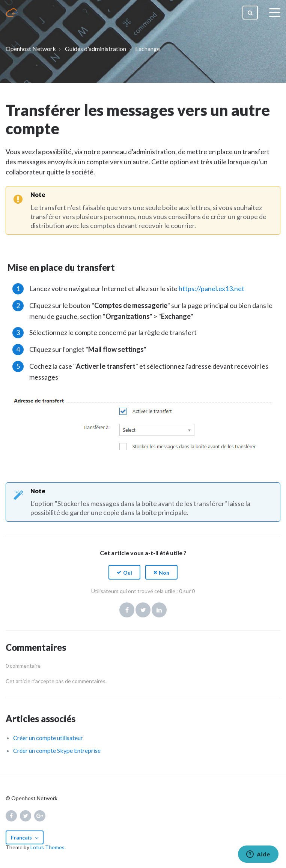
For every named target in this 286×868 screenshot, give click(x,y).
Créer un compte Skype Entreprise (57, 750)
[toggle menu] (275, 13)
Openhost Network (31, 49)
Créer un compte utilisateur (48, 738)
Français (22, 837)
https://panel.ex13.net (211, 288)
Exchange (148, 49)
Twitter (143, 610)
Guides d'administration (96, 49)
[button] (124, 572)
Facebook (127, 610)
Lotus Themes (47, 847)
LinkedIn (159, 610)
